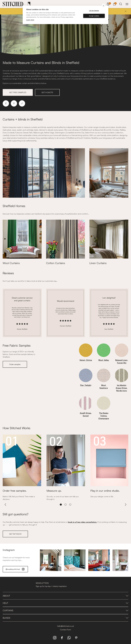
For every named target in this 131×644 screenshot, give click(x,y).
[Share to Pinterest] (14, 103)
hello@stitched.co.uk (65, 626)
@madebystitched (15, 569)
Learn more (30, 20)
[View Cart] (114, 4)
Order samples (15, 364)
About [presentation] (65, 596)
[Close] (126, 11)
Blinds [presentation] (65, 618)
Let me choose (94, 11)
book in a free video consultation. (82, 522)
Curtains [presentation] (65, 610)
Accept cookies (94, 16)
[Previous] (5, 505)
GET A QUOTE (47, 92)
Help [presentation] (65, 603)
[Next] (126, 505)
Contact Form (65, 630)
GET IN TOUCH (15, 534)
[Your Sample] (108, 4)
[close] (103, 6)
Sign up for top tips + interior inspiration (51, 586)
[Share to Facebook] (6, 103)
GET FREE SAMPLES (18, 92)
